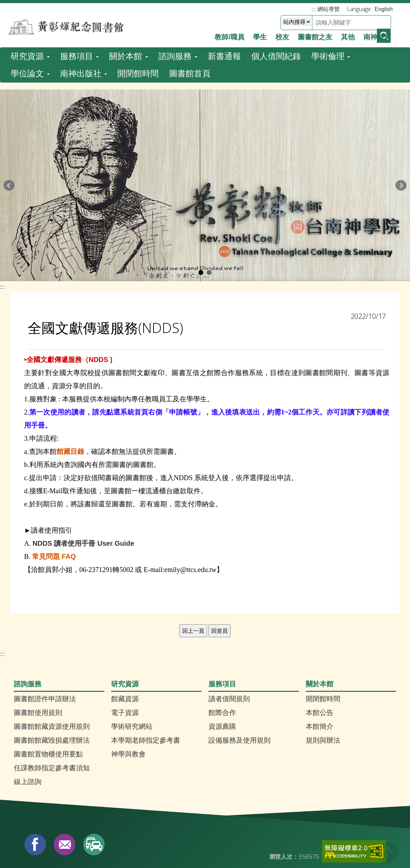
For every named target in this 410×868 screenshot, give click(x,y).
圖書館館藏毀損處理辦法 (52, 696)
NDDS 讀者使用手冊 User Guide (83, 499)
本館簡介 (320, 682)
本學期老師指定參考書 (146, 696)
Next (401, 141)
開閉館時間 (138, 26)
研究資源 (30, 9)
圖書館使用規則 (38, 668)
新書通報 (224, 9)
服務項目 (80, 9)
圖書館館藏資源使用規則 (52, 682)
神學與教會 (128, 709)
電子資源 (125, 668)
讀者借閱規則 (229, 654)
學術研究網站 (132, 682)
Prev (9, 141)
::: (2, 242)
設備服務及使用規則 (240, 696)
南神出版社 (84, 26)
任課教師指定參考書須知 (52, 723)
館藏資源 (125, 654)
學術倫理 (331, 9)
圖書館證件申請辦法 (45, 654)
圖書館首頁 (190, 26)
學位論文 (30, 26)
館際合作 (222, 668)
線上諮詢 (28, 737)
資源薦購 (222, 682)
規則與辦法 (323, 696)
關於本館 (129, 9)
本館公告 (320, 668)
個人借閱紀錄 (276, 9)
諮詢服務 (178, 9)
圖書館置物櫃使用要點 (48, 709)
